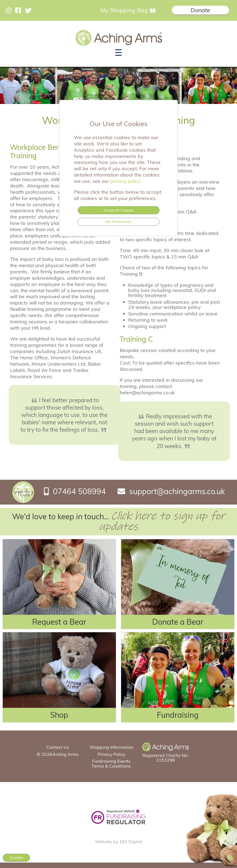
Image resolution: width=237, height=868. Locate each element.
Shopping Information (112, 747)
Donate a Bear (178, 622)
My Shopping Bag (128, 10)
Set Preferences (119, 222)
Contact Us (58, 747)
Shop (59, 715)
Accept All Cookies (118, 210)
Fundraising (178, 715)
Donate (200, 10)
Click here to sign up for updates (162, 521)
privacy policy (126, 181)
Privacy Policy (111, 754)
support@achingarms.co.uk (177, 491)
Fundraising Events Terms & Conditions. (112, 763)
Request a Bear (59, 622)
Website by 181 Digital (118, 842)
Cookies (16, 858)
